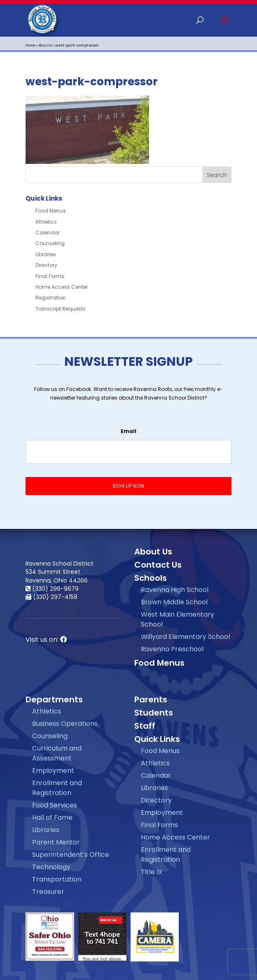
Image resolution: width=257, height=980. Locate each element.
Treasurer (48, 892)
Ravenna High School (175, 590)
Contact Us (158, 565)
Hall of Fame (52, 817)
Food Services (55, 805)
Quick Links (157, 739)
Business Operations (65, 724)
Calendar (48, 233)
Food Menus (51, 211)
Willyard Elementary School (185, 637)
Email (128, 431)
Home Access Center (62, 287)
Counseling (50, 243)
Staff (145, 726)
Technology (51, 867)
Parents (151, 699)
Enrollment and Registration (57, 788)
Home (30, 46)
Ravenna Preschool (172, 649)
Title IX (152, 872)
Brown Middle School (174, 602)
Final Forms (50, 276)
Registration (51, 298)
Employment (53, 771)
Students (154, 713)
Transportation (57, 879)
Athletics (46, 222)
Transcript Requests (61, 309)
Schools (151, 578)
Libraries (46, 254)
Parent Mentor (56, 842)
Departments (54, 699)
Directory (46, 265)
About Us (45, 46)
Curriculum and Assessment (57, 753)
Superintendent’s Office (71, 855)
